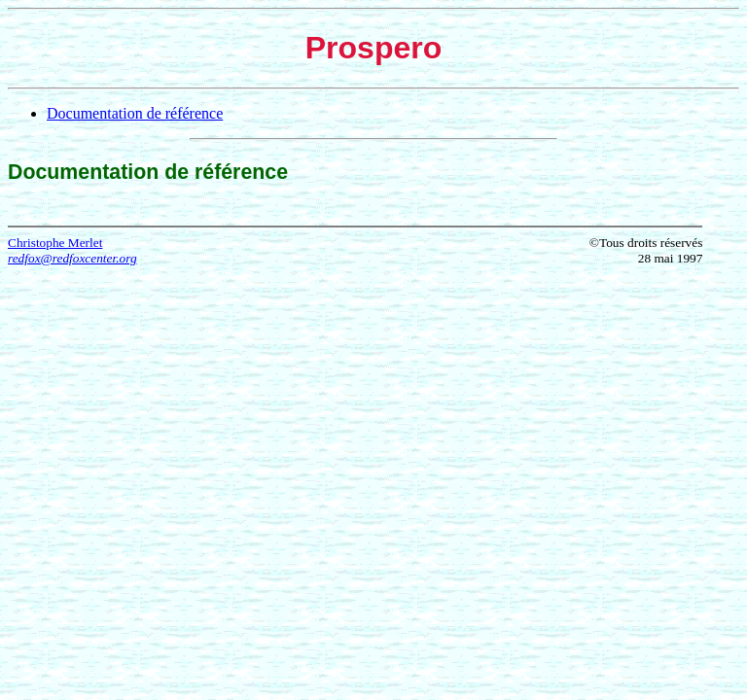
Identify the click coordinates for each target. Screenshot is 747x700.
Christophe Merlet (55, 243)
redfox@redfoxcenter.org (72, 258)
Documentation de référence (135, 113)
